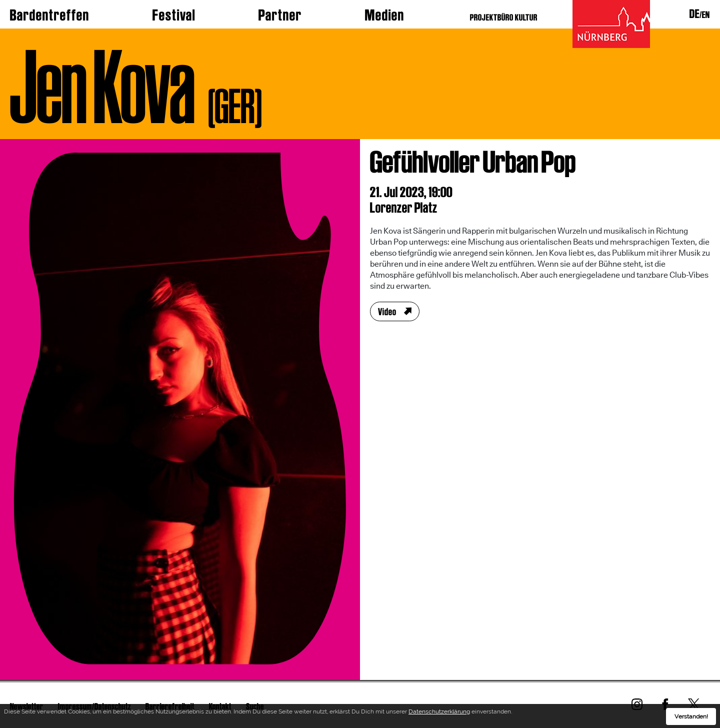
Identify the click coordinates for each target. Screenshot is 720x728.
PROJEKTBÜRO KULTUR (504, 17)
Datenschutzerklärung (439, 713)
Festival (174, 15)
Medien (385, 15)
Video (387, 312)
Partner (280, 15)
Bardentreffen (50, 15)
